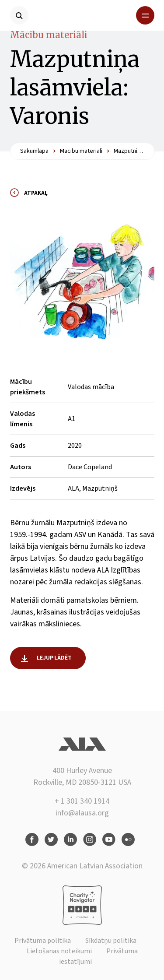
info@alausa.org (82, 813)
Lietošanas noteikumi (59, 951)
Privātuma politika (43, 941)
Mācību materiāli (49, 35)
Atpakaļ (36, 193)
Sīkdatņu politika (111, 941)
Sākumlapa (34, 151)
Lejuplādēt (54, 658)
